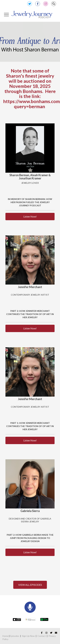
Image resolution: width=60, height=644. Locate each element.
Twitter (30, 4)
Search (54, 4)
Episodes (15, 636)
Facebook (38, 4)
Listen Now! (30, 216)
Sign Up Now (28, 636)
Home (5, 636)
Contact (42, 636)
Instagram (46, 4)
